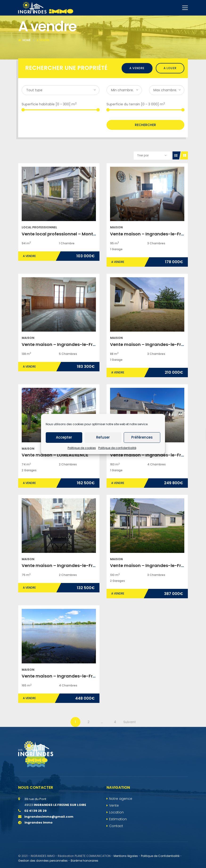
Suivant (130, 743)
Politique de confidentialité (117, 448)
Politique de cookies (82, 448)
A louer (170, 89)
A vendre (137, 89)
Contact (116, 847)
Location (116, 833)
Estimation (118, 840)
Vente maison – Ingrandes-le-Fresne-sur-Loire (73, 366)
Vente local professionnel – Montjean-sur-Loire (73, 255)
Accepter (64, 437)
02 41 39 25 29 (35, 832)
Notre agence (121, 820)
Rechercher (145, 146)
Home (27, 61)
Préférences (142, 437)
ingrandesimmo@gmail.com (49, 838)
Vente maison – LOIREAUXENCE (55, 476)
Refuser (103, 437)
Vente (114, 827)
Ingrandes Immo (35, 844)
